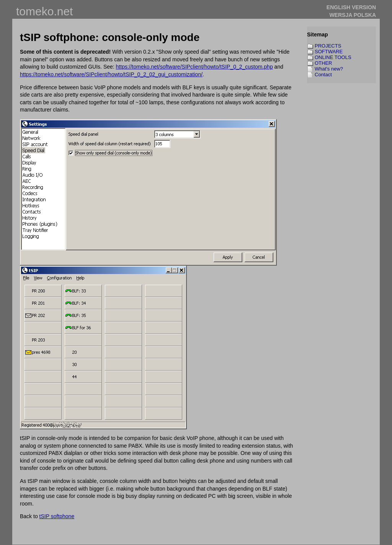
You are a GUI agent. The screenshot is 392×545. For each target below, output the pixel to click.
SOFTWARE (329, 52)
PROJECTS (328, 46)
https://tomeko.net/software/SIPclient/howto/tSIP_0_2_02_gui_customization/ (111, 74)
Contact (323, 75)
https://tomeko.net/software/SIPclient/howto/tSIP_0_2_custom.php (194, 67)
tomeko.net (44, 11)
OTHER (323, 63)
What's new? (329, 69)
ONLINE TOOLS (333, 57)
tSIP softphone (57, 516)
